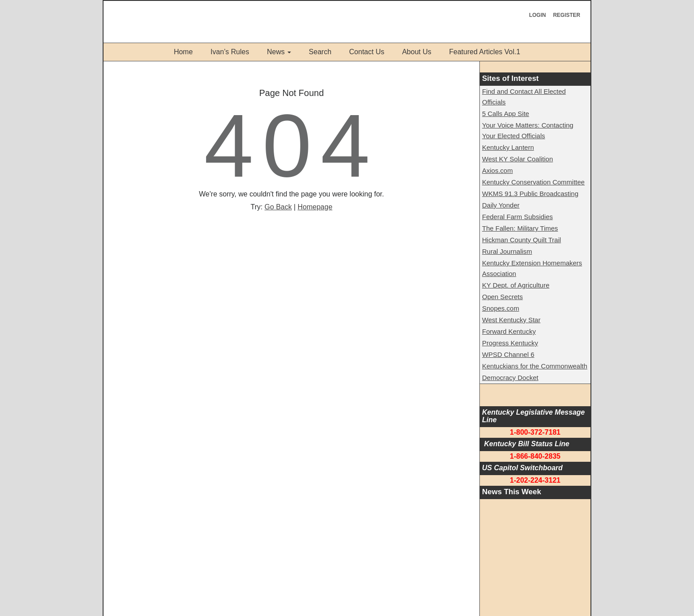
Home (183, 52)
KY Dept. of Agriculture (516, 285)
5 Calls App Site (506, 114)
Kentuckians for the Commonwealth (535, 366)
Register (567, 15)
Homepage (315, 207)
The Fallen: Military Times (520, 228)
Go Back (278, 207)
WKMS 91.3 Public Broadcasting (530, 194)
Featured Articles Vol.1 (485, 52)
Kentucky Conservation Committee (533, 182)
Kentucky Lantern (508, 147)
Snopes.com (501, 308)
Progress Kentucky (510, 343)
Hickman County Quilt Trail (522, 240)
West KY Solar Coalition (518, 159)
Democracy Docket (510, 378)
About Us (417, 52)
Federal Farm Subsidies (517, 217)
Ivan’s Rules (230, 52)
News (276, 52)
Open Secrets (503, 297)
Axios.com (497, 170)
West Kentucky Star (511, 320)
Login (538, 15)
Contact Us (367, 52)
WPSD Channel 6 (508, 354)
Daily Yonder (501, 205)
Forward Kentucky (509, 331)
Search (320, 52)
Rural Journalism (507, 251)
